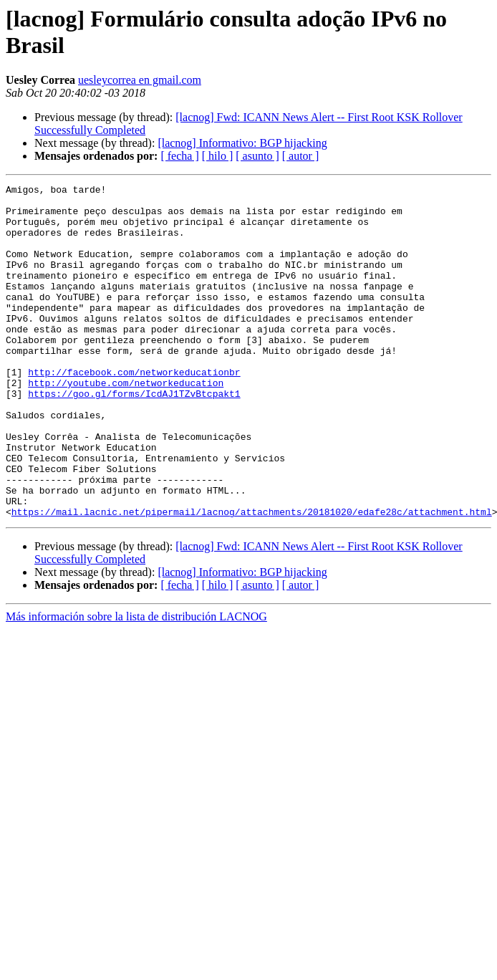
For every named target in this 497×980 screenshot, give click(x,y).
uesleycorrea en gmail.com (140, 80)
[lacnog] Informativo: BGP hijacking (242, 143)
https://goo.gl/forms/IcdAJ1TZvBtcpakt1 (134, 436)
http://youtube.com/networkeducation (126, 423)
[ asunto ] (257, 156)
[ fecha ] (179, 156)
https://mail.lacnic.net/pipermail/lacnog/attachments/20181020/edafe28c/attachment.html (252, 578)
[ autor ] (301, 156)
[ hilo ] (218, 156)
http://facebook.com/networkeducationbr (134, 410)
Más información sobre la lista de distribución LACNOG (136, 683)
